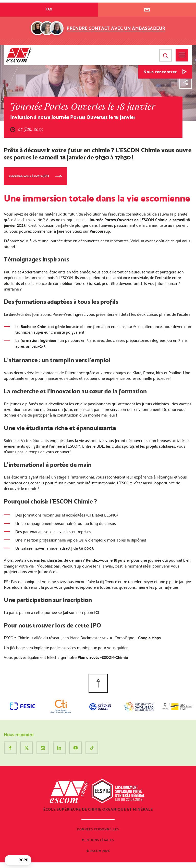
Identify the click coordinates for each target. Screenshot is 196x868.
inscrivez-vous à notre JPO (29, 176)
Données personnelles (98, 829)
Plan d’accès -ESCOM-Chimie (103, 657)
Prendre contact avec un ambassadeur (116, 28)
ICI (97, 613)
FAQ (49, 9)
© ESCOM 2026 (98, 851)
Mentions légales (98, 840)
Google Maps (149, 638)
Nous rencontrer (160, 72)
